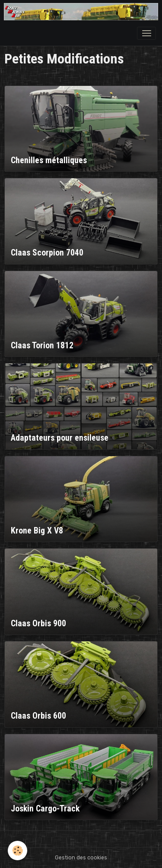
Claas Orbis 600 (38, 716)
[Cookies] (17, 851)
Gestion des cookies (81, 858)
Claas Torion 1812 (42, 346)
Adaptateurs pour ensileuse (60, 438)
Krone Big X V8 (37, 531)
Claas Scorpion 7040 (47, 253)
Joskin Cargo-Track (45, 809)
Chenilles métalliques (49, 160)
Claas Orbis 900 (38, 623)
